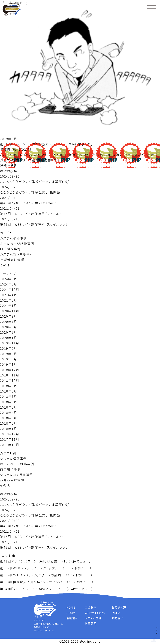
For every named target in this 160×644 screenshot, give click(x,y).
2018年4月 (9, 413)
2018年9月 (9, 386)
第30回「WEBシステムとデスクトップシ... (31, 568)
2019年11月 (10, 343)
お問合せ (117, 618)
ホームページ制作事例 (17, 244)
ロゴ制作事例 (10, 249)
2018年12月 (10, 370)
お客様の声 (119, 607)
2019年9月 (9, 348)
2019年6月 (9, 354)
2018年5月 (9, 407)
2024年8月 (9, 284)
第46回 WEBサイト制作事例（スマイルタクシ (35, 224)
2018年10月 (10, 380)
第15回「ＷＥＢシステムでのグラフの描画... (32, 575)
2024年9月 (9, 279)
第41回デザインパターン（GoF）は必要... (30, 561)
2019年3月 (9, 359)
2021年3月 (9, 300)
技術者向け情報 (12, 260)
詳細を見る (8, 165)
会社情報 (72, 618)
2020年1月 (9, 338)
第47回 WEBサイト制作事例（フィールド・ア (34, 214)
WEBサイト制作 (95, 613)
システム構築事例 (13, 238)
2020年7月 (9, 322)
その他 (5, 265)
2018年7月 (9, 397)
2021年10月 (10, 290)
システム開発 (93, 618)
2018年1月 (9, 429)
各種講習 (91, 623)
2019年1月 (9, 364)
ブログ (116, 613)
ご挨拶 (71, 613)
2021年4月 (9, 295)
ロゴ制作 (91, 607)
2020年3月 (9, 332)
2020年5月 (9, 327)
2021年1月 (9, 306)
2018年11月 (10, 375)
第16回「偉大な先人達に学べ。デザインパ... (33, 582)
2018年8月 (9, 391)
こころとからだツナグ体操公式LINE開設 (30, 192)
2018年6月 (9, 402)
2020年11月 (10, 311)
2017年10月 (10, 445)
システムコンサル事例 (17, 254)
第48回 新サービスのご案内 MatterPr (29, 203)
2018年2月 (9, 423)
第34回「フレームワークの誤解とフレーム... (33, 589)
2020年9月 (9, 316)
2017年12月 (10, 434)
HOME (71, 607)
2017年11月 (10, 439)
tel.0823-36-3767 (44, 631)
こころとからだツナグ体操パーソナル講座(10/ (35, 182)
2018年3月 (9, 418)
